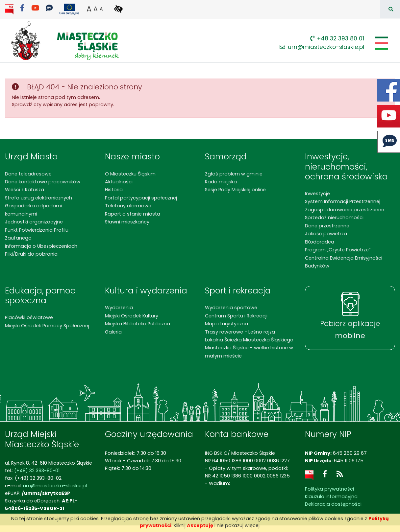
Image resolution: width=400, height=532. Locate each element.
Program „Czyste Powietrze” (338, 250)
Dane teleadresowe (28, 174)
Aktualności (119, 182)
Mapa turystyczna (226, 324)
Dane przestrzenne (327, 226)
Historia (114, 190)
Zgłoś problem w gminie (234, 174)
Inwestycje (317, 194)
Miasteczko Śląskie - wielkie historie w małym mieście (249, 352)
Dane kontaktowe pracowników (43, 182)
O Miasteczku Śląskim (130, 174)
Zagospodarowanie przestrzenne (345, 210)
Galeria (113, 332)
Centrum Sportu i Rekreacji (236, 316)
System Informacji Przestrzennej (343, 201)
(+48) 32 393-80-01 (37, 471)
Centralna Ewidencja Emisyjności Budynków (344, 262)
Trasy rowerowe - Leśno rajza (240, 332)
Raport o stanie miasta (133, 214)
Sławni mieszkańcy (127, 222)
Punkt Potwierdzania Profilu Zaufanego (37, 234)
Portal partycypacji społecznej (141, 198)
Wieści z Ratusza (25, 190)
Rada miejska (221, 182)
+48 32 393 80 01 (337, 38)
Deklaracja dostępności (333, 504)
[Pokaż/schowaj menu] (381, 43)
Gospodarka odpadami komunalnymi (33, 210)
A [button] (89, 9)
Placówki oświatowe (29, 317)
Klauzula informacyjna (331, 497)
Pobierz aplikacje (350, 330)
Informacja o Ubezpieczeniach (41, 246)
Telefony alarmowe (128, 206)
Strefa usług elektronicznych (38, 198)
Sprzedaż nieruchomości (334, 218)
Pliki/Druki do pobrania (31, 254)
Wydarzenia (119, 308)
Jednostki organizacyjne (34, 222)
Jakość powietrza (326, 234)
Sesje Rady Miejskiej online (235, 190)
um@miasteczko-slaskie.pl (322, 47)
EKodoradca (320, 242)
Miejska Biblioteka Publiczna (137, 324)
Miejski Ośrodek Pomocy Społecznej (47, 326)
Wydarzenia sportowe (231, 308)
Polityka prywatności (329, 489)
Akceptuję (200, 525)
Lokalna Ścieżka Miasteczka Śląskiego (249, 340)
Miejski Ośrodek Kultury (132, 316)
